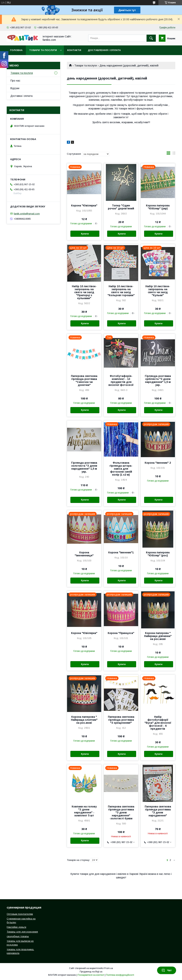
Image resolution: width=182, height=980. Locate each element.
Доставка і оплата (21, 96)
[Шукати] (151, 38)
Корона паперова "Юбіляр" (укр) (158, 207)
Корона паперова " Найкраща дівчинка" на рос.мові (158, 636)
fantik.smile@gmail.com (27, 214)
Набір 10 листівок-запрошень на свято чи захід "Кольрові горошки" (121, 291)
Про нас (15, 81)
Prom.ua (109, 968)
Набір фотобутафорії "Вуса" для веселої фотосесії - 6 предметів (158, 723)
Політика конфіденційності (120, 975)
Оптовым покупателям (20, 914)
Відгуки (15, 88)
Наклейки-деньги (16, 927)
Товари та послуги (43, 50)
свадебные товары (18, 936)
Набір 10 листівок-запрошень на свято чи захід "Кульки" (158, 291)
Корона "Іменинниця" (84, 554)
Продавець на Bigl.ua (91, 972)
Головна (16, 50)
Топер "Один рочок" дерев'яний (121, 207)
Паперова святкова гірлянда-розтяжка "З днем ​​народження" (158, 811)
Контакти (74, 50)
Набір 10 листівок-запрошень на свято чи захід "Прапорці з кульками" (84, 292)
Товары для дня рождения (22, 932)
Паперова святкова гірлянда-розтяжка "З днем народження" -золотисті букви (121, 812)
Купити (85, 234)
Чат (167, 970)
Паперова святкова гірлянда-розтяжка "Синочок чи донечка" (84, 380)
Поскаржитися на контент (91, 975)
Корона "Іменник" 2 (158, 463)
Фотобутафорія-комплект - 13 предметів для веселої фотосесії (121, 380)
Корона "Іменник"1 (121, 552)
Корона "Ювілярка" (84, 205)
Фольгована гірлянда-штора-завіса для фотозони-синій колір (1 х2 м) (121, 469)
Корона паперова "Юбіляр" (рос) (158, 554)
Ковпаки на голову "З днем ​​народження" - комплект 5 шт (84, 811)
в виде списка (174, 154)
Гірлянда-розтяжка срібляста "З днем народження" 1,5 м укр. (158, 380)
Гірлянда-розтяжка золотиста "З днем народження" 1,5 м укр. (84, 467)
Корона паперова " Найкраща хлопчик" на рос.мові (84, 720)
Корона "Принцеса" (121, 633)
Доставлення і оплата (104, 50)
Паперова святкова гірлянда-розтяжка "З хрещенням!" (121, 720)
